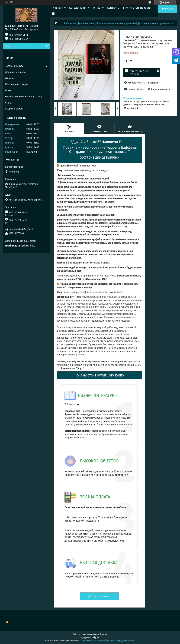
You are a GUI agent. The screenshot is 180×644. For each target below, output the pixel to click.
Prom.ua (103, 634)
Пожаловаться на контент (93, 641)
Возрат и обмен (14, 109)
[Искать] (47, 46)
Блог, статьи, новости (137, 8)
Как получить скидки (17, 84)
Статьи (9, 103)
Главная (57, 8)
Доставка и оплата (99, 596)
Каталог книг (78, 8)
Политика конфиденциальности (121, 641)
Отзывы (10, 78)
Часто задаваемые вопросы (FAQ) (24, 96)
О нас (97, 8)
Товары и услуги (14, 66)
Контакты (113, 8)
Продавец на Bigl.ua (90, 638)
